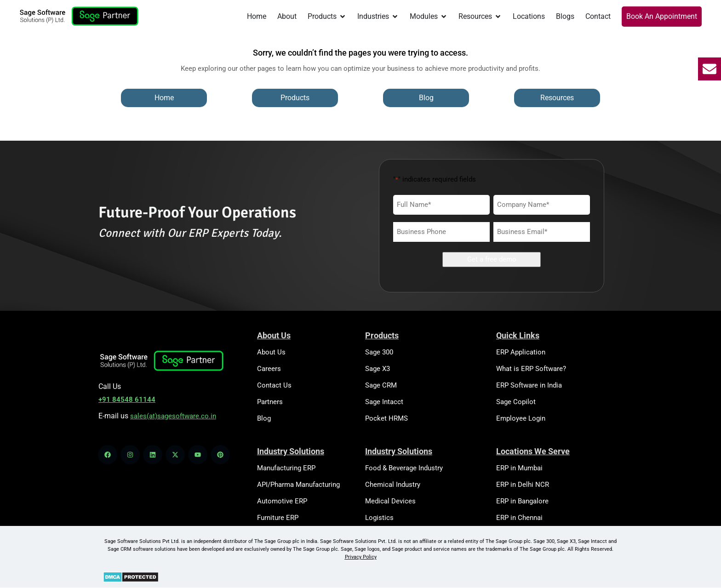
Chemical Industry (393, 485)
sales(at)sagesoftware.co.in (173, 416)
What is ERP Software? (531, 369)
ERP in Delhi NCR (523, 485)
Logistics (379, 518)
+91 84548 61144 (127, 400)
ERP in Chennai (519, 518)
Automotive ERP (282, 501)
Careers (269, 369)
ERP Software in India (529, 385)
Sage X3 (378, 369)
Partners (270, 402)
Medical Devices (390, 501)
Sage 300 (379, 352)
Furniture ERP (278, 518)
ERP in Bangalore (522, 501)
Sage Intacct (384, 402)
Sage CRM (381, 385)
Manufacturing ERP (286, 468)
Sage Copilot (516, 402)
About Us (271, 352)
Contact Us (274, 385)
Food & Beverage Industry (404, 468)
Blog (264, 418)
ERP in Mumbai (519, 468)
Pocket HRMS (386, 418)
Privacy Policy (361, 557)
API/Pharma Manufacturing (298, 485)
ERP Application (521, 352)
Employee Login (521, 418)
